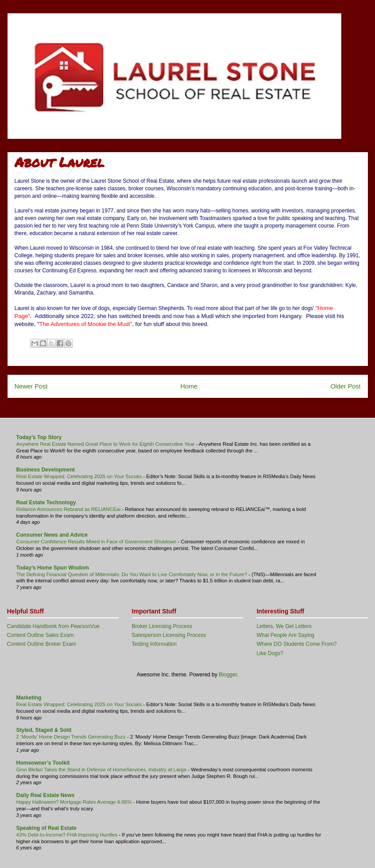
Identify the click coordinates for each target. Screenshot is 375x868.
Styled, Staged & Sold (44, 730)
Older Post (346, 386)
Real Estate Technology (46, 503)
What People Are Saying (285, 635)
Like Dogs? (270, 653)
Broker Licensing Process (162, 626)
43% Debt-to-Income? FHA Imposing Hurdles (68, 835)
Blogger (228, 675)
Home (189, 386)
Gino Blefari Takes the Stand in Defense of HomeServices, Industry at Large (102, 770)
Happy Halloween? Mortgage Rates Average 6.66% (75, 802)
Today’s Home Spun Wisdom (53, 568)
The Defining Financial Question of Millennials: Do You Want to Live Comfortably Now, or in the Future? (132, 574)
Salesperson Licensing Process (169, 635)
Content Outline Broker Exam (42, 644)
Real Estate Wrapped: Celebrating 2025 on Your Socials (80, 476)
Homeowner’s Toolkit (43, 763)
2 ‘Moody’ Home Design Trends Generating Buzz (72, 737)
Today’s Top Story (39, 437)
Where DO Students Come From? (297, 644)
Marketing (29, 698)
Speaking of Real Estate (47, 828)
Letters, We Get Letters (284, 626)
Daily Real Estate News (45, 795)
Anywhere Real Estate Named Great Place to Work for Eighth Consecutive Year (106, 444)
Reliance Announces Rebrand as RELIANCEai (69, 509)
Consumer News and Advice (52, 535)
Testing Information (154, 644)
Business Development (46, 470)
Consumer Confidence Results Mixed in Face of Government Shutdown (97, 542)
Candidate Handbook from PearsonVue (53, 626)
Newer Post (31, 386)
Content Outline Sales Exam (41, 635)
